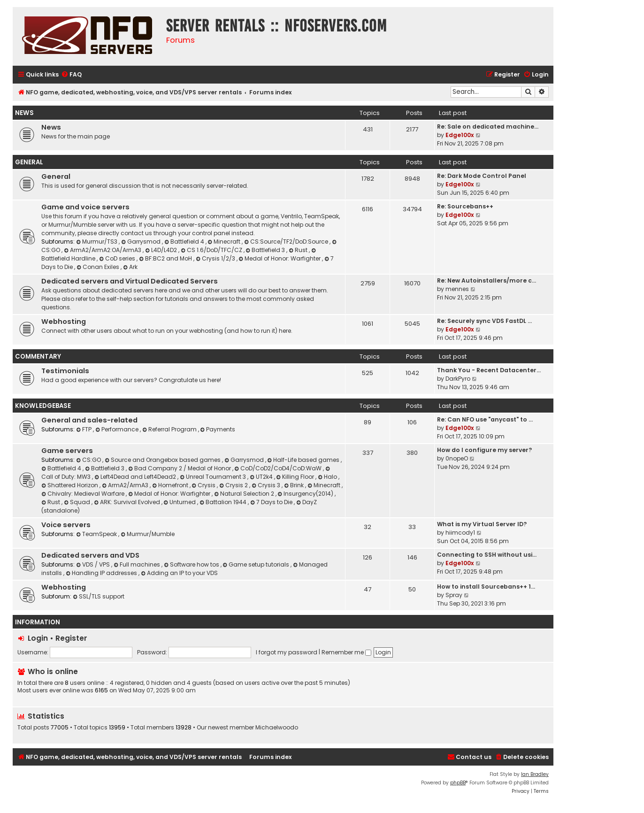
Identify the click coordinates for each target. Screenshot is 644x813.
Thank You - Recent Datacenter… (489, 370)
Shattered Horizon (70, 485)
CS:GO (89, 460)
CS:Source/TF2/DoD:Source (287, 242)
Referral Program (170, 429)
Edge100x (460, 135)
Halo (328, 477)
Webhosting (64, 322)
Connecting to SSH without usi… (487, 555)
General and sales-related (89, 420)
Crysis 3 (267, 485)
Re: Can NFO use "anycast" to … (485, 419)
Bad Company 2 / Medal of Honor (180, 468)
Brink (295, 485)
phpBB (458, 783)
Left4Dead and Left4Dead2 (136, 477)
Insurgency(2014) (307, 494)
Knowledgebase (43, 406)
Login (38, 638)
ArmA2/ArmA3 (126, 485)
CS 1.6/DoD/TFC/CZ (212, 250)
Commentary (38, 357)
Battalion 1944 (224, 502)
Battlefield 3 (266, 250)
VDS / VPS (94, 564)
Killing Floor (296, 477)
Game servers (67, 451)
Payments (218, 429)
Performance (118, 429)
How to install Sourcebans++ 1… (486, 587)
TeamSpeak (97, 534)
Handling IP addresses (102, 573)
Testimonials (65, 371)
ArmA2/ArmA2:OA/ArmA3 (103, 250)
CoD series (118, 258)
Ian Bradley (535, 774)
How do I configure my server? (484, 450)
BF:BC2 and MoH (166, 258)
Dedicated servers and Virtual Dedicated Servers (130, 281)
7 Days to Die (272, 502)
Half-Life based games (304, 460)
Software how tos (192, 564)
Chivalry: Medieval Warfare (84, 494)
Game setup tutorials (257, 564)
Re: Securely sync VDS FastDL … (484, 321)
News (24, 113)
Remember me (346, 652)
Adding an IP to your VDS (179, 573)
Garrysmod (142, 242)
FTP (84, 429)
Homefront (171, 485)
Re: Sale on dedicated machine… (488, 127)
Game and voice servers (85, 207)
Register (71, 638)
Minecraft (225, 242)
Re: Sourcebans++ (465, 206)
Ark (130, 267)
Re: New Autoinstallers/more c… (487, 280)
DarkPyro (458, 379)
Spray (454, 595)
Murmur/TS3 (97, 242)
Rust (299, 250)
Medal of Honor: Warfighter (281, 258)
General (29, 162)
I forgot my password (287, 652)
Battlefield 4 (185, 242)
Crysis (205, 485)
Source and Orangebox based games (163, 460)
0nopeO (457, 458)
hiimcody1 (460, 533)
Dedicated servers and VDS (90, 555)
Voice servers (66, 525)
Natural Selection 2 (245, 494)
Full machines (138, 564)
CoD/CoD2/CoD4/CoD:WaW (279, 468)
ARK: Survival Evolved (128, 502)
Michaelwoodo (277, 728)
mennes (457, 289)
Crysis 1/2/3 (216, 258)
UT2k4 (262, 477)
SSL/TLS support (99, 596)
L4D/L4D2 (162, 250)
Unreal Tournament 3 (214, 477)
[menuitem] (71, 75)
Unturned (181, 502)
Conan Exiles (99, 267)
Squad (78, 502)
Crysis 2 (234, 485)
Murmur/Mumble (148, 534)
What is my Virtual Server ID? (482, 524)
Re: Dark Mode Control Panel (482, 176)
